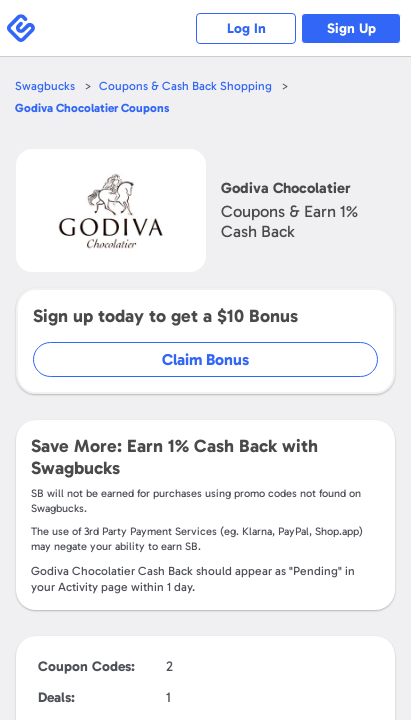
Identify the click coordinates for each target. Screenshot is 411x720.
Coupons (92, 108)
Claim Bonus (205, 359)
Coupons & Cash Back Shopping (185, 86)
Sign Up (351, 28)
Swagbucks (45, 86)
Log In (246, 28)
